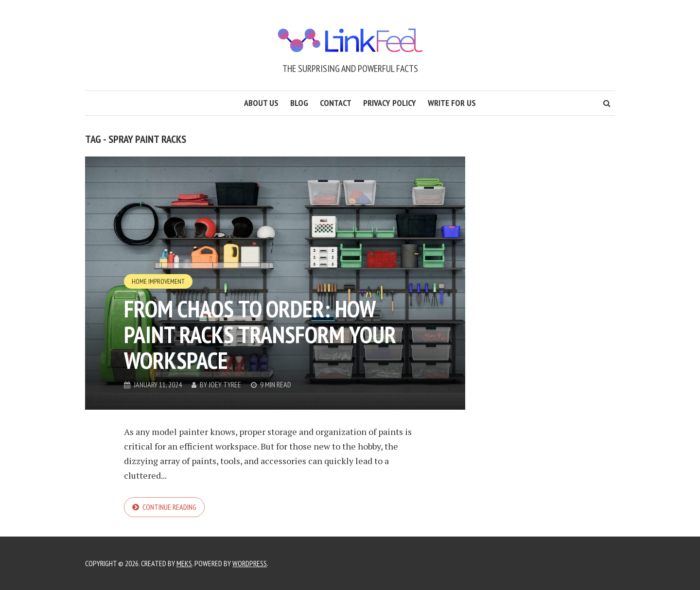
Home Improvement (158, 281)
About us (261, 103)
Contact (336, 103)
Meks (184, 563)
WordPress (250, 563)
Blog (299, 103)
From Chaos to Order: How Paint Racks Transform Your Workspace (260, 334)
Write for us (452, 103)
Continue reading (169, 507)
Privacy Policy (390, 103)
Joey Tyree (225, 384)
